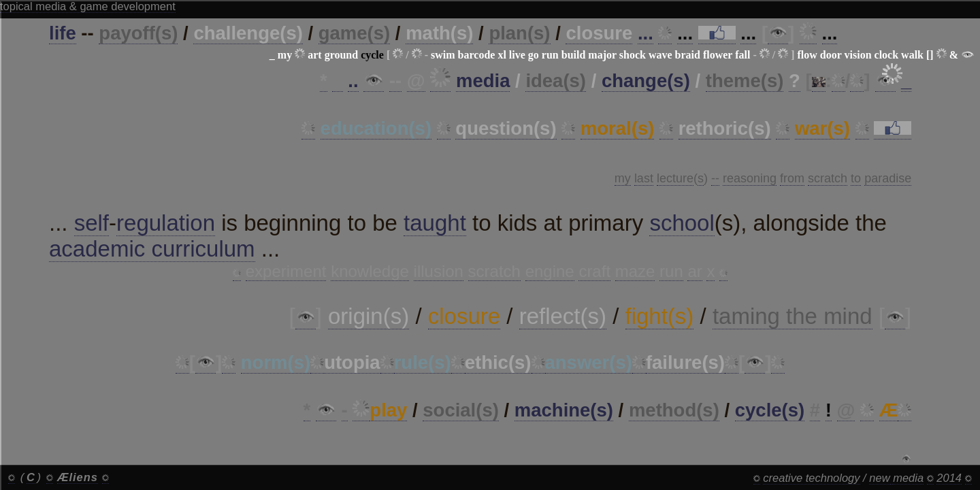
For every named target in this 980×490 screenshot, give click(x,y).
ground (342, 55)
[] (930, 55)
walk (912, 55)
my (285, 55)
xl (502, 55)
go (534, 55)
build (574, 55)
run (550, 55)
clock (887, 55)
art (314, 55)
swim (443, 55)
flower (718, 55)
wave (660, 55)
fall (742, 55)
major (602, 55)
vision (858, 55)
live (517, 55)
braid (688, 55)
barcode (477, 55)
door (831, 55)
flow (807, 55)
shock (633, 55)
